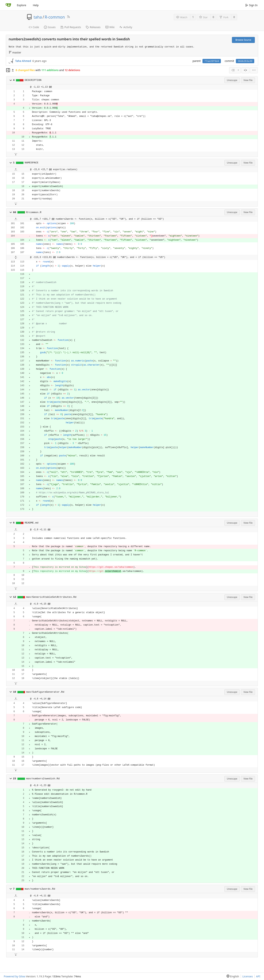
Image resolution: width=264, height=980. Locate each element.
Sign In (252, 5)
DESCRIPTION (33, 80)
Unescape (232, 80)
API (258, 976)
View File (248, 80)
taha (38, 17)
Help (36, 5)
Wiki (110, 27)
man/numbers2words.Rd (40, 889)
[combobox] (235, 70)
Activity (126, 27)
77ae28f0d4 (212, 61)
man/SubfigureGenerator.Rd (45, 692)
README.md (32, 523)
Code (34, 27)
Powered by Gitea (15, 976)
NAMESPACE (32, 163)
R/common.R (34, 212)
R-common (55, 17)
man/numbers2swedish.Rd (43, 779)
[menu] (254, 70)
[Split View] (245, 70)
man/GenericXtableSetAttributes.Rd (51, 597)
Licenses (248, 976)
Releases (93, 27)
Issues (50, 27)
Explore (21, 5)
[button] (11, 80)
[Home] (8, 5)
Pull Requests (71, 27)
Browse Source (243, 40)
